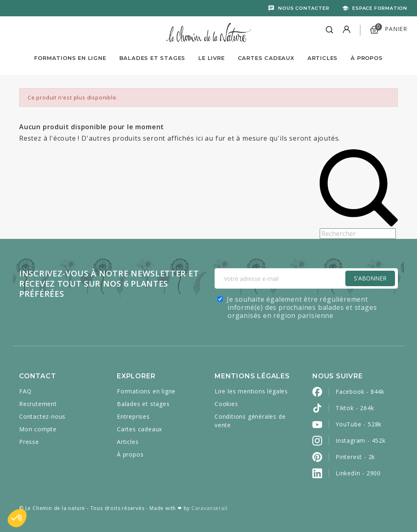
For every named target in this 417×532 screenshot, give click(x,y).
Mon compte (38, 429)
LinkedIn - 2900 (358, 473)
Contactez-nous (42, 416)
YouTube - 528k (359, 424)
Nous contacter (304, 8)
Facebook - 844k (360, 392)
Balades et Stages (153, 58)
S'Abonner (370, 278)
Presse (29, 442)
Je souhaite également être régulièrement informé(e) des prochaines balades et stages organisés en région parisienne (302, 307)
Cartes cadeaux (139, 429)
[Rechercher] (358, 234)
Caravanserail (209, 508)
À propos (367, 58)
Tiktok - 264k (355, 408)
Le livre (211, 58)
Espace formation (380, 8)
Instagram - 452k (361, 440)
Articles (323, 58)
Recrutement (38, 404)
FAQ (25, 391)
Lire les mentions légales (251, 391)
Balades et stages (143, 404)
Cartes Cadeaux (266, 58)
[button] (17, 518)
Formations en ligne (70, 58)
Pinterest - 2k (355, 457)
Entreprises (133, 416)
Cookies (226, 404)
